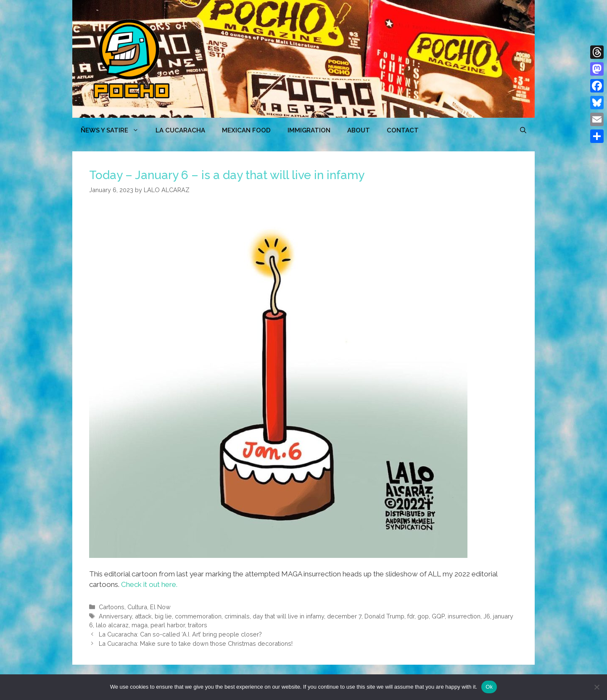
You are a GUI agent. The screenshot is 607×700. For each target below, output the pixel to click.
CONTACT (403, 130)
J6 (487, 616)
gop (423, 616)
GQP (438, 616)
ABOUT (359, 130)
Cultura (137, 607)
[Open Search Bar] (523, 130)
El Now (160, 607)
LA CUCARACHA (180, 130)
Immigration (309, 130)
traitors (198, 625)
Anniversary (115, 616)
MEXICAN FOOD (246, 130)
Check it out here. (149, 584)
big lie (163, 616)
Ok (489, 687)
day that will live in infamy (288, 616)
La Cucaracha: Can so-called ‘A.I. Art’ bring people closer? (180, 634)
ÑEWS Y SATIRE (114, 130)
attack (143, 616)
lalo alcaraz (112, 625)
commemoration (198, 616)
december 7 (344, 616)
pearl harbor (168, 625)
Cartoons (112, 607)
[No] (596, 687)
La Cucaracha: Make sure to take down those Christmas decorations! (196, 643)
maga (140, 625)
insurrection (464, 616)
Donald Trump (384, 616)
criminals (237, 616)
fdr (411, 616)
